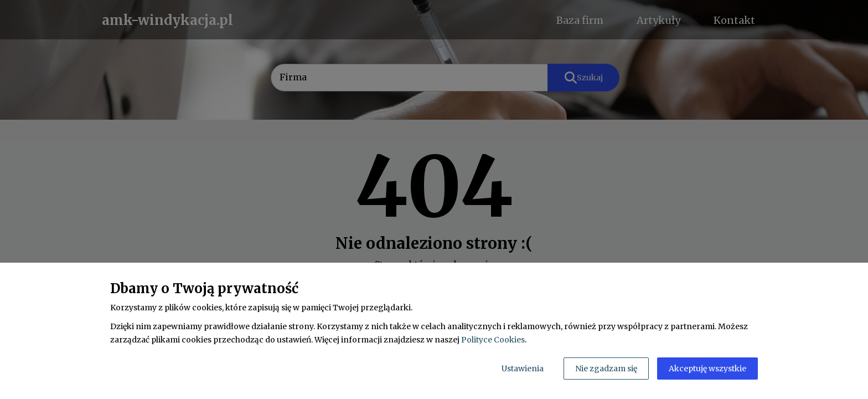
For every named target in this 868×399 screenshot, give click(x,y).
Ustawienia (523, 369)
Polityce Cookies (493, 340)
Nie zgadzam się (606, 369)
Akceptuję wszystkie (707, 369)
